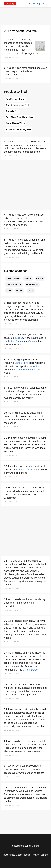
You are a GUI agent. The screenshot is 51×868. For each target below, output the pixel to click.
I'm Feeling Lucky (38, 4)
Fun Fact (15, 99)
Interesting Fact (17, 105)
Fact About (20, 117)
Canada (28, 278)
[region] (26, 16)
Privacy (35, 855)
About (19, 855)
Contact (44, 855)
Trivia (15, 123)
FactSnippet (9, 855)
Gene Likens (32, 284)
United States (13, 278)
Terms (27, 855)
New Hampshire (14, 284)
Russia (20, 291)
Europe (40, 278)
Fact (12, 111)
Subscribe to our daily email (26, 846)
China (31, 291)
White (9, 291)
